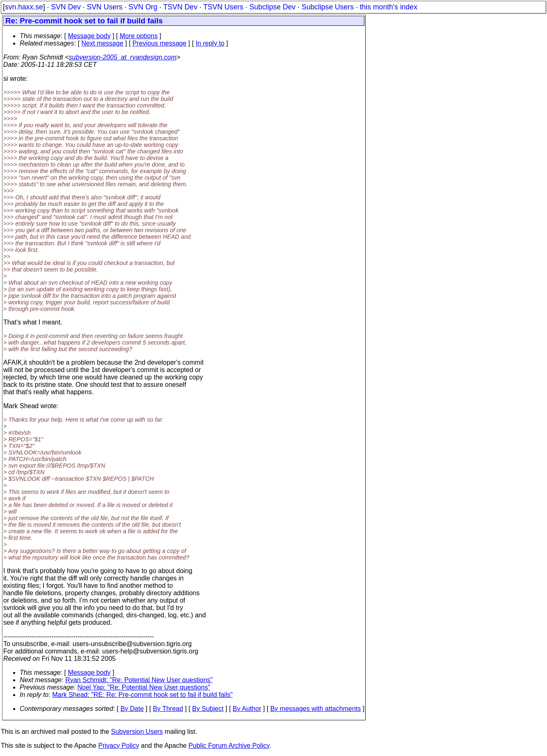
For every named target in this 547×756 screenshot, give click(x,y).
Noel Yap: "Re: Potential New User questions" (144, 687)
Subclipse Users (328, 7)
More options (139, 36)
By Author (247, 709)
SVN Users (104, 7)
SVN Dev (66, 7)
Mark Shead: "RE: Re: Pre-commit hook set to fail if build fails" (142, 695)
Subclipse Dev (272, 7)
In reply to (210, 43)
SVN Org (143, 7)
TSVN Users (223, 7)
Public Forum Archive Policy (229, 746)
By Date (132, 709)
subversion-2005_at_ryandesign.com (123, 57)
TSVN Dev (180, 7)
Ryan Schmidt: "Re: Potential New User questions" (139, 680)
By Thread (168, 709)
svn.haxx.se (24, 7)
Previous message (160, 43)
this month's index (389, 7)
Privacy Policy (119, 746)
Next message (102, 43)
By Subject (208, 709)
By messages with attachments (316, 709)
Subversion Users (137, 732)
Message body (89, 36)
